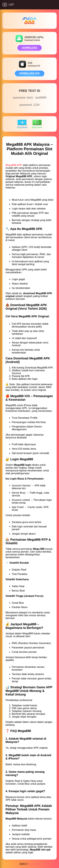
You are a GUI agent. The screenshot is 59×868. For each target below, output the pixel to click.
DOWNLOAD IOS (30, 73)
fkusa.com (34, 864)
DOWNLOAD (30, 48)
